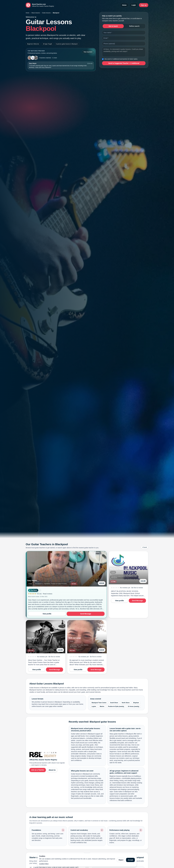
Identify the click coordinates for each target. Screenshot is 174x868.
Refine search (134, 26)
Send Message (86, 614)
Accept (130, 860)
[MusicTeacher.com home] (40, 5)
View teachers (88, 52)
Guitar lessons (46, 13)
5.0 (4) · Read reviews (45, 594)
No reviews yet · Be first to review (131, 588)
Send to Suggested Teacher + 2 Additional (124, 63)
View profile (47, 614)
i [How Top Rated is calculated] (40, 590)
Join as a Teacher (38, 770)
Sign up (144, 5)
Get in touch (113, 26)
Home (124, 5)
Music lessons (36, 13)
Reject (121, 860)
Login (134, 5)
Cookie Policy (44, 864)
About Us (52, 770)
